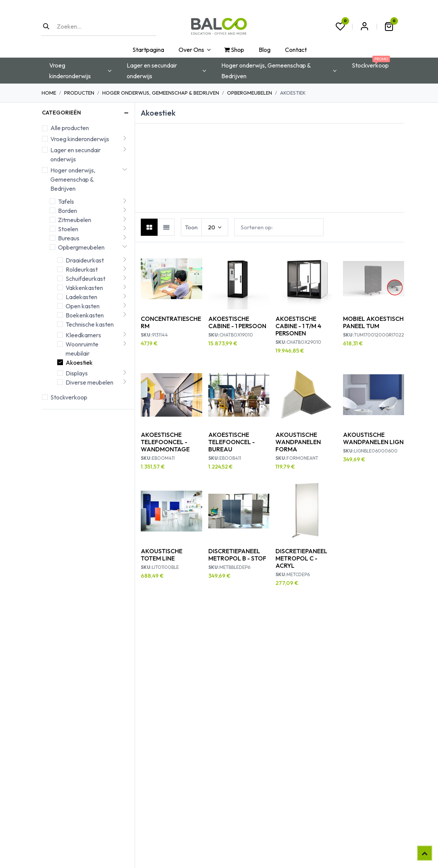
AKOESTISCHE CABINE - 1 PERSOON (237, 322)
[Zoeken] (46, 26)
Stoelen (68, 229)
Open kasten (83, 306)
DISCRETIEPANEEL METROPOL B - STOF (237, 555)
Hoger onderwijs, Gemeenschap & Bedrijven (161, 93)
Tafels (66, 201)
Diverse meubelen (89, 382)
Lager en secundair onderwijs (76, 155)
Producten (79, 93)
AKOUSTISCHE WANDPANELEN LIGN (373, 438)
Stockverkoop (69, 397)
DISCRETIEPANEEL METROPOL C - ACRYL (301, 558)
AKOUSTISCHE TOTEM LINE (162, 555)
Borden (68, 211)
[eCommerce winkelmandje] (389, 26)
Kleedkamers (83, 335)
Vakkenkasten (84, 288)
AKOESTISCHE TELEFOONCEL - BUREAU (232, 442)
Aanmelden (364, 26)
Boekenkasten (85, 315)
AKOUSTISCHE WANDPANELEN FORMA (298, 442)
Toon (191, 227)
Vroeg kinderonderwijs (80, 139)
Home (49, 93)
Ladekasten (81, 297)
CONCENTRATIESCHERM (171, 322)
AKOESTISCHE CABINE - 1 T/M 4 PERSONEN (298, 326)
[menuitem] (147, 50)
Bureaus (69, 238)
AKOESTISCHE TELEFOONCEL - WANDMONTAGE (165, 442)
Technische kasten (90, 324)
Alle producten (70, 128)
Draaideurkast (85, 260)
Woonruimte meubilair (82, 349)
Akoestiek (79, 362)
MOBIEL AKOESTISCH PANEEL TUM (373, 322)
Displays (77, 373)
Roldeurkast (82, 269)
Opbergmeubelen (250, 93)
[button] (279, 227)
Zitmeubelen (75, 220)
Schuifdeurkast (85, 279)
